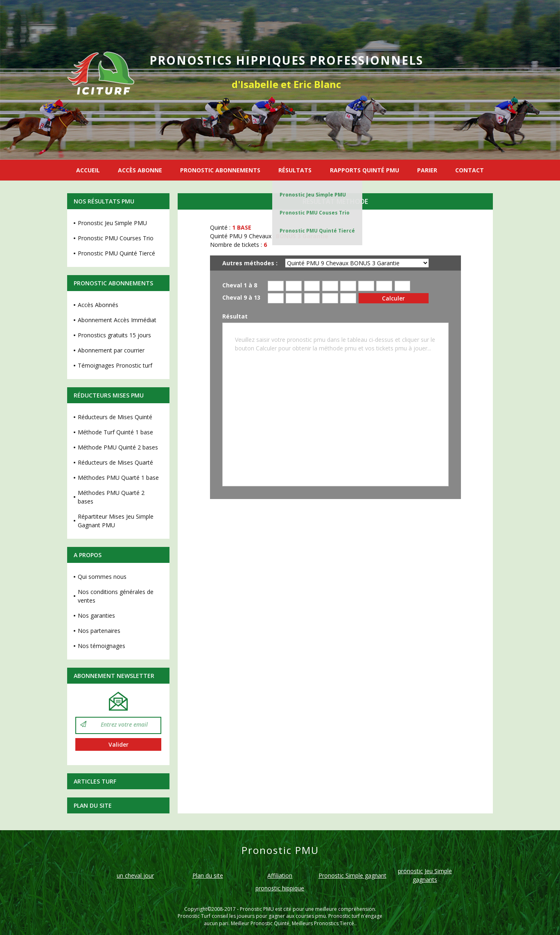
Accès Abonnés (98, 305)
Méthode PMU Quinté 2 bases (118, 447)
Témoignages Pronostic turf (115, 365)
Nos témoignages (102, 646)
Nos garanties (96, 615)
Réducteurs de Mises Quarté (115, 462)
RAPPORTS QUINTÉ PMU (365, 170)
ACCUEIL (88, 170)
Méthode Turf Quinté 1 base (115, 432)
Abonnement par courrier (111, 350)
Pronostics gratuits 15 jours (114, 335)
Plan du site (93, 805)
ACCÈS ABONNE (140, 170)
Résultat (235, 317)
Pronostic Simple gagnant (352, 875)
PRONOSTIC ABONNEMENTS (220, 170)
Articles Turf (95, 781)
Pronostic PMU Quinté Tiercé (317, 231)
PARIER (427, 170)
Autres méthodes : (250, 263)
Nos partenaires (99, 631)
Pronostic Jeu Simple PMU (313, 195)
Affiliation (280, 875)
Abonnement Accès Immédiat (117, 320)
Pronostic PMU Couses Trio (315, 213)
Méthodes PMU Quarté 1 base (118, 478)
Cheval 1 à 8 (240, 286)
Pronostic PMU (257, 909)
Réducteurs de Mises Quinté (115, 417)
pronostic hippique (280, 888)
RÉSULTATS (295, 170)
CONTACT (470, 170)
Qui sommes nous (102, 577)
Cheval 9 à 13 (241, 298)
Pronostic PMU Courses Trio (116, 238)
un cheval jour (135, 875)
